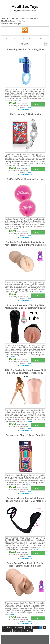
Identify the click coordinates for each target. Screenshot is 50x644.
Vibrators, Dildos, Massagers (11, 24)
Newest (8, 39)
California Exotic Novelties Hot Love (25, 179)
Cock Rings (24, 18)
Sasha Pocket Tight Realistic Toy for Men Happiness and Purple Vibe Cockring (25, 566)
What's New (5, 18)
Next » (30, 631)
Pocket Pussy (21, 21)
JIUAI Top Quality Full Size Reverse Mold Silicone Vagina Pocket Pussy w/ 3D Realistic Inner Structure (25, 373)
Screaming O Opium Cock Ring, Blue (25, 49)
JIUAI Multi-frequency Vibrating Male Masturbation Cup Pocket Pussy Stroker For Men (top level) (25, 308)
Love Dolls (34, 18)
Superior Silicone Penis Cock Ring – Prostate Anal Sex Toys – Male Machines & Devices (25, 501)
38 (24, 631)
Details (29, 108)
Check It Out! (38, 104)
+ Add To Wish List (25, 110)
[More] (21, 101)
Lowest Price (40, 39)
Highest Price (28, 39)
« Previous (19, 627)
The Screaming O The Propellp (25, 114)
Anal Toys (15, 18)
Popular (17, 39)
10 (15, 631)
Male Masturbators (8, 21)
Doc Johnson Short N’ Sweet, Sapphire (25, 435)
